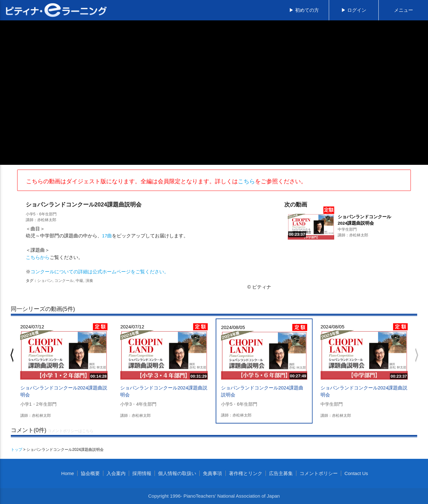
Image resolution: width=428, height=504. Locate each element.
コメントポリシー (319, 473)
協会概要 (90, 473)
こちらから (38, 257)
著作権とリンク (246, 473)
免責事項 (212, 473)
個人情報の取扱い (177, 473)
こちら (246, 181)
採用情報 (142, 473)
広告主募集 (281, 473)
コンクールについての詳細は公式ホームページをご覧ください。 (100, 272)
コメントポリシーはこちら (71, 431)
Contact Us (356, 473)
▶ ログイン (354, 10)
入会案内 (116, 473)
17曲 (107, 236)
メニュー (404, 10)
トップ (17, 450)
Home (68, 473)
